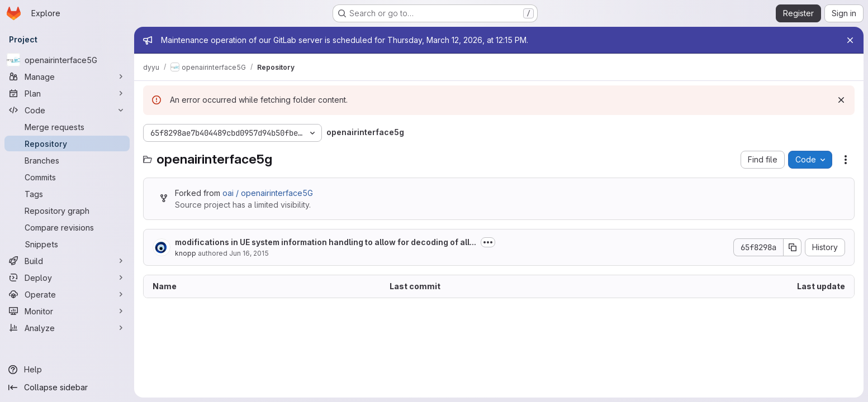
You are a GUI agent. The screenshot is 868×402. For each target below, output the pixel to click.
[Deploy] (67, 277)
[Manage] (67, 76)
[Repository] (67, 143)
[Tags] (67, 194)
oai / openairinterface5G (268, 193)
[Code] (67, 110)
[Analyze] (67, 328)
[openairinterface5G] (67, 60)
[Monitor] (67, 311)
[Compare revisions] (67, 227)
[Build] (67, 261)
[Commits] (67, 177)
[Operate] (67, 294)
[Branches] (67, 160)
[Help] (67, 370)
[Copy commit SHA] (793, 247)
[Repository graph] (67, 210)
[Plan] (67, 93)
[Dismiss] (841, 100)
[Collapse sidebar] (67, 387)
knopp (186, 253)
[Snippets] (67, 244)
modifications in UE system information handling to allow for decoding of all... (326, 242)
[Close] (850, 40)
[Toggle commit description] (488, 242)
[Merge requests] (67, 127)
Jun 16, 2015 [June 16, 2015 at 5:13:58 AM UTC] (249, 253)
